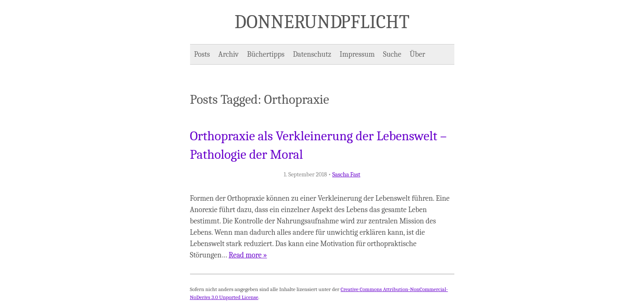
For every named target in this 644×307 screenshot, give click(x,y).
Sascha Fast (346, 174)
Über (418, 54)
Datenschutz (312, 54)
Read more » (248, 255)
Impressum (357, 54)
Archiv (228, 54)
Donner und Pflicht (322, 22)
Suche (392, 54)
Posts (202, 54)
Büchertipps (266, 54)
